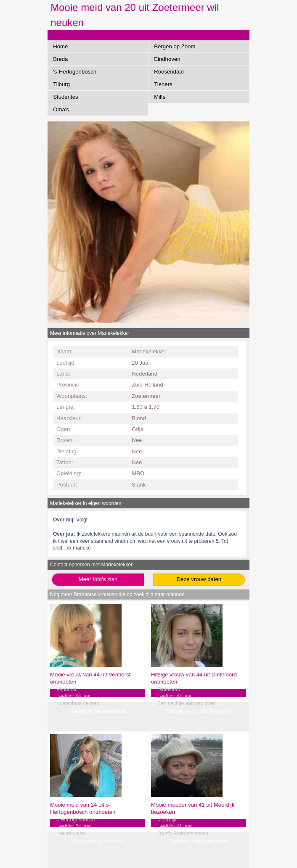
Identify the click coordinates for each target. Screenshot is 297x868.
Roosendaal (169, 72)
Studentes (65, 97)
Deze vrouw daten (199, 579)
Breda (60, 59)
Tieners (163, 84)
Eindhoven (167, 59)
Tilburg (61, 84)
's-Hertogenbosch (75, 72)
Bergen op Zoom (175, 46)
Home (60, 46)
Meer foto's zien (98, 579)
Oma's (61, 109)
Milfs (160, 97)
